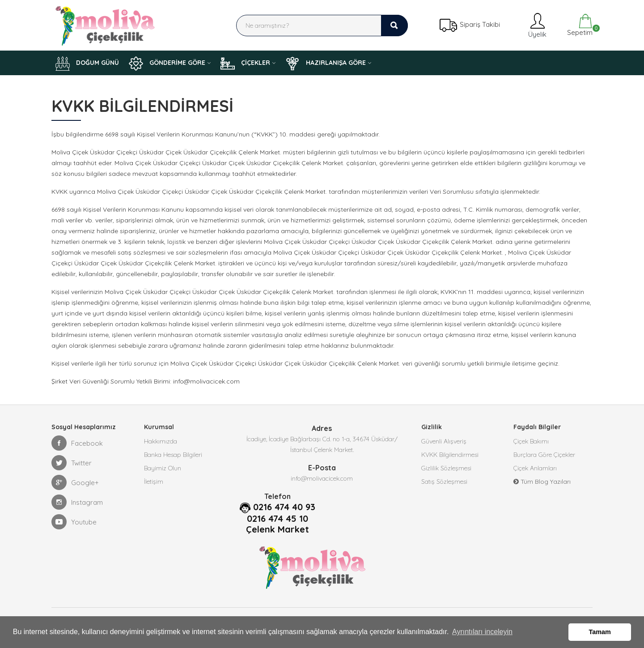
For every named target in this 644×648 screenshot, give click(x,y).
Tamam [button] (600, 632)
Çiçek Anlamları (535, 468)
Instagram (77, 502)
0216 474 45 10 (278, 519)
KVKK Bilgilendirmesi (450, 455)
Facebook (77, 443)
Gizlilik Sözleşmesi (446, 468)
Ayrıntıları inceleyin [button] (482, 632)
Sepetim (579, 25)
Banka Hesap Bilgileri (173, 455)
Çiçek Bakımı (531, 441)
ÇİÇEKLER (245, 64)
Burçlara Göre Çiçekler (544, 455)
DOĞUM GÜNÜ (87, 64)
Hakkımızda (161, 441)
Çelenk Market (278, 529)
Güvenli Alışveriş (444, 441)
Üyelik (536, 25)
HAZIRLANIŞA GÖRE (326, 64)
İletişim (154, 482)
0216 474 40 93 (284, 507)
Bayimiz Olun (163, 468)
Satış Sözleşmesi (444, 482)
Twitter (72, 463)
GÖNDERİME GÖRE (167, 64)
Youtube (74, 522)
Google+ (75, 482)
